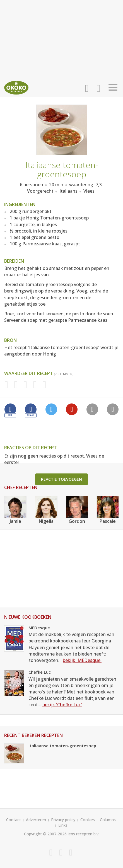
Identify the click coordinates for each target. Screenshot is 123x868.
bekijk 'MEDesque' (82, 660)
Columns (108, 820)
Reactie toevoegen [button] (61, 479)
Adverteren (36, 820)
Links (63, 825)
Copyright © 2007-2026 (45, 834)
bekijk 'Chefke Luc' (62, 705)
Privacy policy (63, 820)
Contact (14, 820)
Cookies (88, 820)
